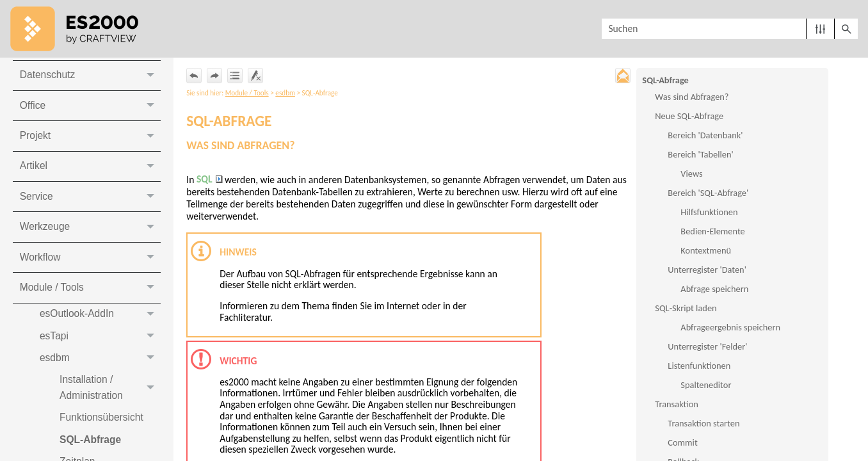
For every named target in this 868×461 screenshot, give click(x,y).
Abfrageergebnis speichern (730, 328)
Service (90, 202)
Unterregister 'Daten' (707, 270)
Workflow (90, 263)
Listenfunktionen (699, 366)
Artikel (90, 171)
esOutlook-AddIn (100, 321)
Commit (682, 443)
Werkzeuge (90, 233)
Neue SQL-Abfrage (689, 117)
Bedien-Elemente (712, 232)
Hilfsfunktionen (709, 213)
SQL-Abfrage (665, 80)
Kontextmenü (706, 251)
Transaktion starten (703, 424)
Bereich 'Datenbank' (705, 136)
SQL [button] (210, 182)
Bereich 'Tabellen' (700, 155)
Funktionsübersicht (104, 427)
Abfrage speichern (714, 289)
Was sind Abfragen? (692, 97)
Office (90, 110)
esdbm (100, 366)
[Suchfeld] (730, 29)
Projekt (90, 141)
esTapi (100, 344)
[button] (820, 29)
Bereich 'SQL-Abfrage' (708, 193)
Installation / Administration (111, 397)
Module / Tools (90, 294)
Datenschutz (90, 79)
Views (691, 174)
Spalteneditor (706, 385)
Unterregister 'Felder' (707, 347)
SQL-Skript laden (686, 309)
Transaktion (676, 405)
